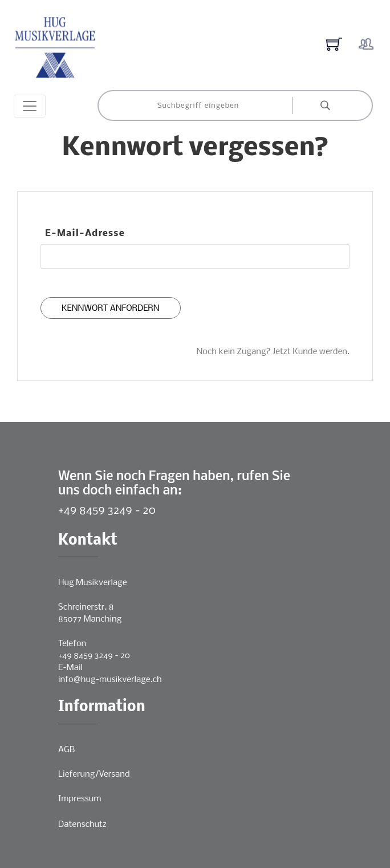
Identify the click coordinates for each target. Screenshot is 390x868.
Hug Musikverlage (93, 583)
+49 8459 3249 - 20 (107, 511)
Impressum (80, 799)
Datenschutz (82, 825)
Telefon (72, 644)
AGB (66, 750)
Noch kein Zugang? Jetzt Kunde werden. (273, 352)
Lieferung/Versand (94, 774)
